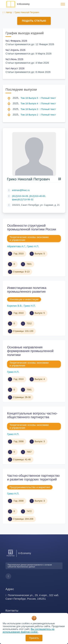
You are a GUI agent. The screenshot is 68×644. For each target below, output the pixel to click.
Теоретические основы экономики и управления (29, 239)
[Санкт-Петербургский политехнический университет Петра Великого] (11, 556)
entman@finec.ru (21, 190)
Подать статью (34, 21)
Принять (34, 638)
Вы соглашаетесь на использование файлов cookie (28, 631)
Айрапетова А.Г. (16, 246)
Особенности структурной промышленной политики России (32, 228)
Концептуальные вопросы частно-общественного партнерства (32, 415)
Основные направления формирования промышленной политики (30, 351)
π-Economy (23, 4)
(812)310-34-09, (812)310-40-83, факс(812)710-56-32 (29, 198)
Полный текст (48, 98)
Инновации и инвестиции (24, 299)
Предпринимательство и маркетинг (30, 487)
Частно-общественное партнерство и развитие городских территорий (33, 478)
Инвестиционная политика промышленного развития (27, 290)
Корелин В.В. (15, 306)
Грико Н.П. (33, 246)
